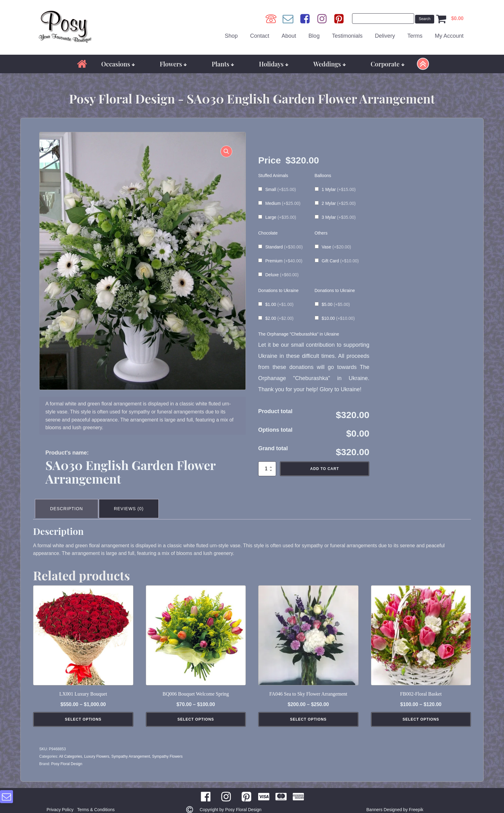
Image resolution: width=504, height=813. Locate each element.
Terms (415, 34)
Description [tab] (68, 503)
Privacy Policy (59, 802)
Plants (223, 59)
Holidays (274, 59)
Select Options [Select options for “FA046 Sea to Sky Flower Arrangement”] (308, 712)
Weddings (330, 59)
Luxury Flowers (97, 749)
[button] (223, 150)
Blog (314, 34)
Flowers (173, 59)
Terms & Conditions (97, 802)
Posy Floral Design (67, 757)
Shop (231, 34)
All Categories (71, 749)
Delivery (385, 34)
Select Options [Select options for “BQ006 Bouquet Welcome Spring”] (196, 712)
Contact (260, 34)
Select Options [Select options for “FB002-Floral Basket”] (421, 712)
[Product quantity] (267, 464)
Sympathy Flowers (168, 749)
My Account (449, 34)
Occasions (118, 59)
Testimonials (347, 34)
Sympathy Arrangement (130, 749)
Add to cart (324, 464)
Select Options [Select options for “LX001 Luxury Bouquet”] (83, 712)
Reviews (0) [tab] (133, 503)
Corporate (388, 59)
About (289, 34)
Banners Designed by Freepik (395, 802)
